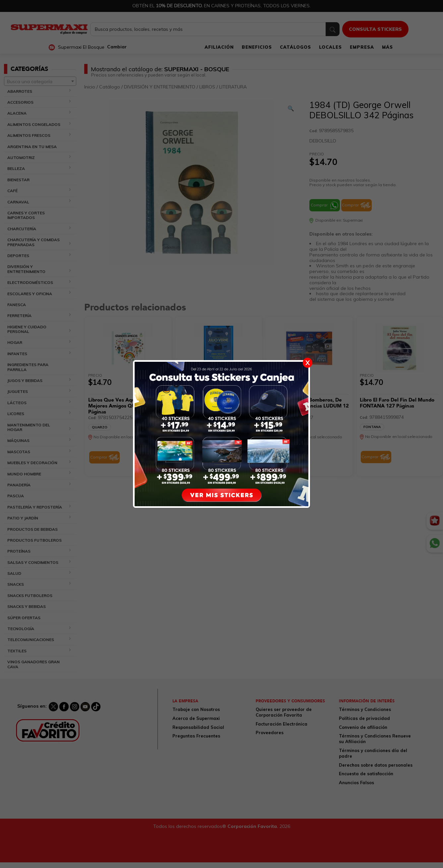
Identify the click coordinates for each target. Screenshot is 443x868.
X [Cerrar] (308, 363)
